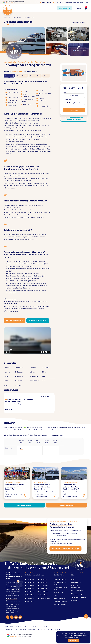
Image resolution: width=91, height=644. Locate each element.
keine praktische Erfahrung (34, 276)
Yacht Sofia (30, 595)
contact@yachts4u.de (14, 601)
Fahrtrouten (59, 2)
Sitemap (57, 629)
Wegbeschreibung (77, 594)
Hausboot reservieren (67, 505)
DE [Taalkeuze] (86, 2)
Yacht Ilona (30, 592)
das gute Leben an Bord (20, 217)
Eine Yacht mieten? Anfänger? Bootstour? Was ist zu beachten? (71, 491)
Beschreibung (9, 76)
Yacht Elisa (43, 589)
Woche (76, 543)
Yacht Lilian (43, 582)
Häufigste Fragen (78, 2)
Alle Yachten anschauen (38, 321)
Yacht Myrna (43, 586)
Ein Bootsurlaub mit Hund (60, 594)
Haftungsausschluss (12, 629)
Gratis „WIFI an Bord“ (60, 605)
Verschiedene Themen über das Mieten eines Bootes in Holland (42, 491)
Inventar (12, 147)
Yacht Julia (43, 595)
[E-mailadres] (54, 2)
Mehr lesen (8, 409)
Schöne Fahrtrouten (60, 598)
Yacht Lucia (30, 579)
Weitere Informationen (75, 637)
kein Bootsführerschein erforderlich (35, 234)
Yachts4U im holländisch (79, 597)
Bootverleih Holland (77, 591)
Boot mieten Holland (60, 579)
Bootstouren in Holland (61, 601)
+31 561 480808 (12, 599)
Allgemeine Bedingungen (28, 629)
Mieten (46, 76)
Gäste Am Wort (35, 76)
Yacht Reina (43, 579)
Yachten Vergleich (24, 505)
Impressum (75, 600)
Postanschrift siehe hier (13, 596)
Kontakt (74, 579)
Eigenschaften (22, 76)
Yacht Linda (30, 598)
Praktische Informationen (75, 587)
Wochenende (57, 543)
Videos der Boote (44, 598)
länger (83, 543)
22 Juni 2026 (74, 96)
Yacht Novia (30, 586)
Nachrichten (68, 2)
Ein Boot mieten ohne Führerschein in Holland (62, 529)
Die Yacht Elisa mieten (14, 321)
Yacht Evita (30, 589)
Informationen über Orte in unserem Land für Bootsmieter (14, 491)
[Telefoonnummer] (45, 2)
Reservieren (74, 110)
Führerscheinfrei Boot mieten (60, 584)
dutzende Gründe (16, 290)
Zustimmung (73, 641)
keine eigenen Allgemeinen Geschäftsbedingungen (29, 283)
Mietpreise (29, 601)
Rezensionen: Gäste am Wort (61, 589)
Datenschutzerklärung (45, 629)
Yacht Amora (43, 592)
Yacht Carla (30, 582)
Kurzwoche (68, 543)
